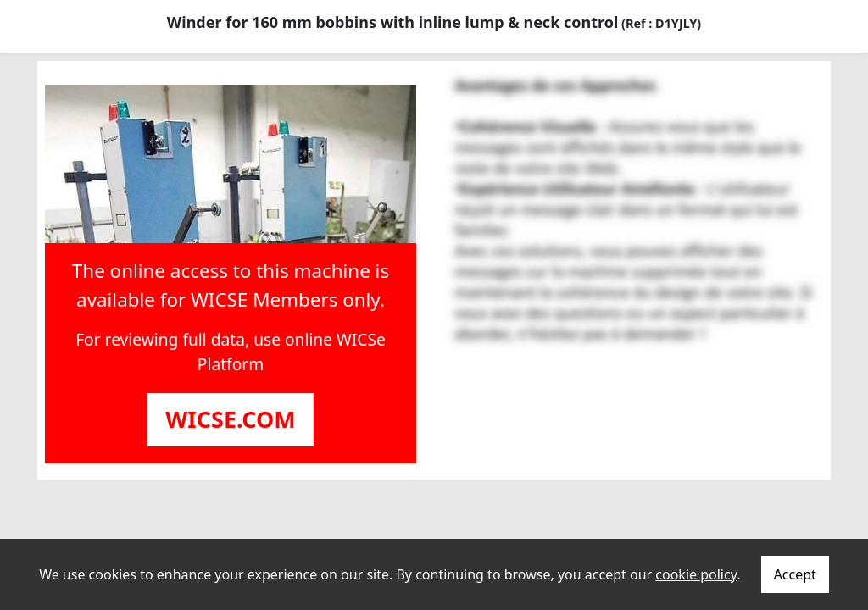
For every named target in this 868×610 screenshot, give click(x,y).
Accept (795, 574)
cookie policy (696, 574)
